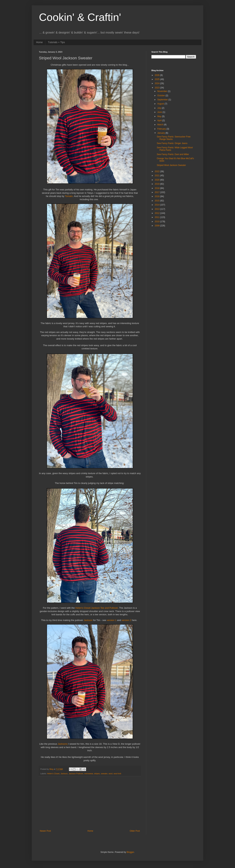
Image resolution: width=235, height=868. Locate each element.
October (161, 96)
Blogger (130, 852)
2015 (157, 201)
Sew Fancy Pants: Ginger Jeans (172, 143)
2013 (157, 209)
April (160, 120)
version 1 (112, 620)
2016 (157, 196)
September (163, 100)
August (161, 104)
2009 (157, 226)
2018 (157, 188)
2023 (157, 88)
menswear (89, 774)
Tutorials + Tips (56, 42)
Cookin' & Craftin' (80, 17)
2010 (157, 222)
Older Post (135, 831)
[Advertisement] (90, 803)
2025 (157, 79)
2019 (157, 184)
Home (39, 42)
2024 (157, 83)
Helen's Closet (53, 774)
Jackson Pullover (76, 774)
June (160, 112)
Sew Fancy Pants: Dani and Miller (173, 154)
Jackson (88, 620)
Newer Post (45, 831)
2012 (157, 213)
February (162, 129)
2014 (157, 205)
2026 (157, 75)
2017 (157, 192)
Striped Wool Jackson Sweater (171, 165)
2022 (157, 171)
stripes (97, 774)
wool (111, 774)
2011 (157, 217)
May (160, 116)
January (161, 133)
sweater (104, 774)
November (163, 91)
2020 (157, 180)
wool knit (117, 774)
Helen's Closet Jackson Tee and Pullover (97, 608)
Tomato (69, 196)
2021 (157, 176)
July (160, 108)
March (161, 125)
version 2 (126, 620)
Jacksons (63, 744)
